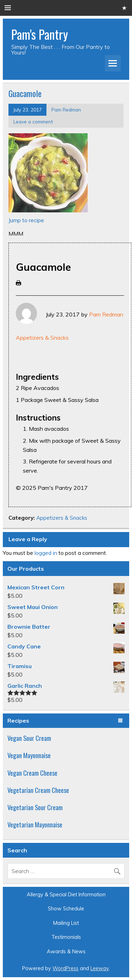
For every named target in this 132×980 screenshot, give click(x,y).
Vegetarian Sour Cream (35, 807)
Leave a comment (33, 121)
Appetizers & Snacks (42, 338)
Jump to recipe (26, 220)
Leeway (100, 968)
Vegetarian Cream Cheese (38, 790)
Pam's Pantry (40, 34)
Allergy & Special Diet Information (66, 895)
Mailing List (66, 923)
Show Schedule (66, 909)
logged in (46, 553)
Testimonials (66, 937)
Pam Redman (66, 110)
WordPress (65, 968)
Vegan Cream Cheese (32, 773)
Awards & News (66, 952)
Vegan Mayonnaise (29, 755)
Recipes (18, 720)
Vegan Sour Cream (29, 738)
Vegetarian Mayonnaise (35, 824)
